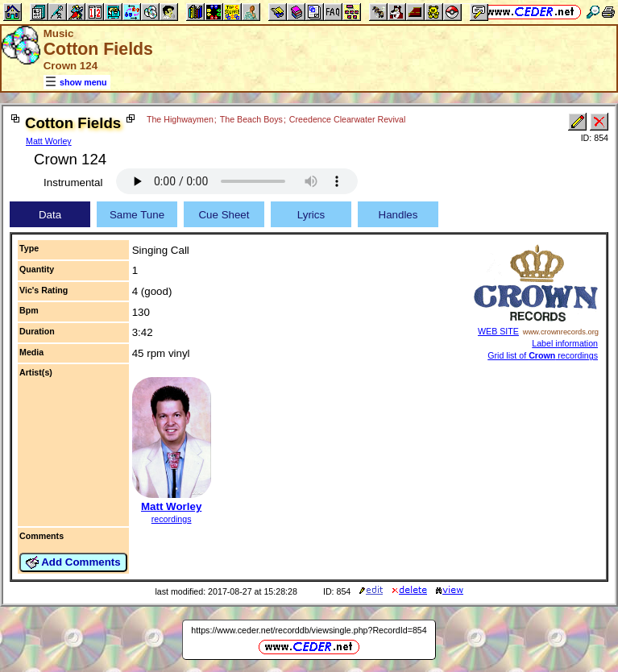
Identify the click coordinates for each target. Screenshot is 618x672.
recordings (172, 519)
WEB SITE (498, 331)
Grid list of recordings (543, 355)
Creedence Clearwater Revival (348, 119)
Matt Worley (49, 141)
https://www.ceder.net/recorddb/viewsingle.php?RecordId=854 (309, 630)
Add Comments (73, 562)
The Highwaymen (180, 119)
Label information (565, 343)
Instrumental (73, 183)
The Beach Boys (251, 119)
